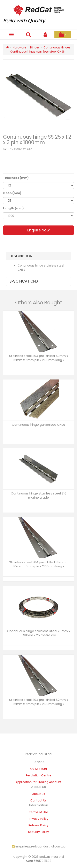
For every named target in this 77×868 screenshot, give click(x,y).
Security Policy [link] (38, 832)
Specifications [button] (24, 281)
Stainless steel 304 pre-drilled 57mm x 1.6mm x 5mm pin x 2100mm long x (39, 702)
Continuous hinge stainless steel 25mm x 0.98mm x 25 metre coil (39, 633)
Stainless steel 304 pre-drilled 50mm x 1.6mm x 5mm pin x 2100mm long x (39, 358)
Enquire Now (38, 230)
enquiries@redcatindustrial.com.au (39, 846)
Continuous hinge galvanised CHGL (39, 425)
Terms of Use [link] (38, 812)
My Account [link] (39, 769)
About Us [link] (39, 794)
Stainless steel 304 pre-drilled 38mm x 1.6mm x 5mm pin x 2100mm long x (38, 564)
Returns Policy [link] (38, 825)
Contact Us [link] (38, 800)
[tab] (38, 256)
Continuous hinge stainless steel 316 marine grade (39, 495)
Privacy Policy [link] (39, 819)
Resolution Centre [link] (38, 775)
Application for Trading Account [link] (38, 782)
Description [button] (21, 256)
